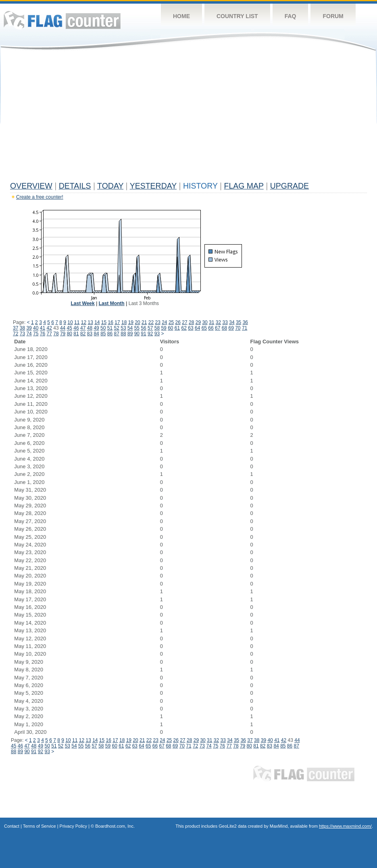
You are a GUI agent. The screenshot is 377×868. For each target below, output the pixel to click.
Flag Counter (62, 20)
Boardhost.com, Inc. (115, 826)
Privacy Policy (73, 826)
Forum (333, 16)
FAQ (291, 16)
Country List (237, 16)
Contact (12, 826)
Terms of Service (40, 826)
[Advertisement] (188, 118)
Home (181, 16)
